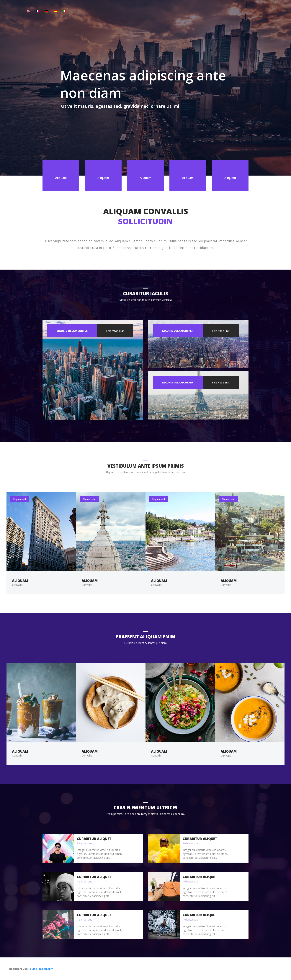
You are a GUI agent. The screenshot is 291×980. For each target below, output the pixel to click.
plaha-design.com (42, 969)
